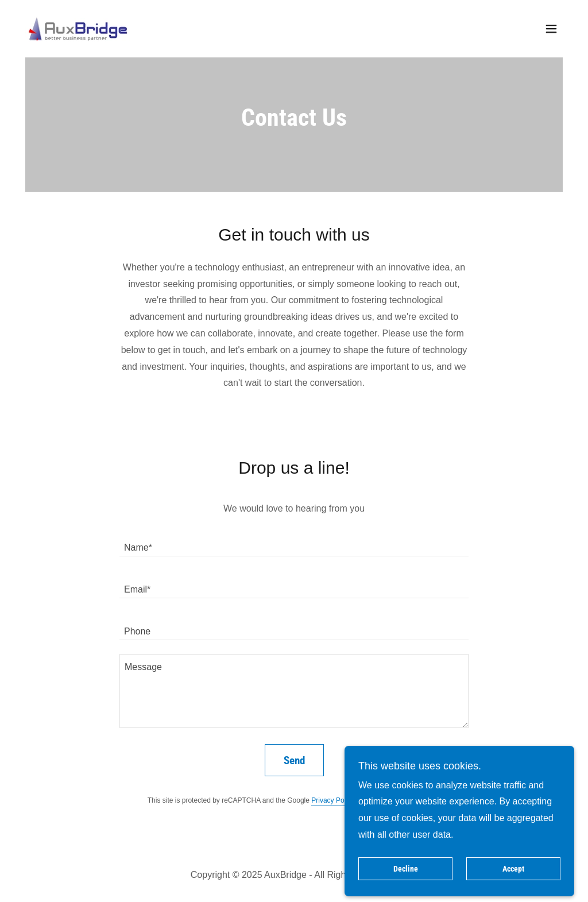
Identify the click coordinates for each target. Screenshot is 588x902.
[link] (78, 28)
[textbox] (294, 542)
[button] (551, 29)
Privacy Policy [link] (333, 800)
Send (294, 760)
